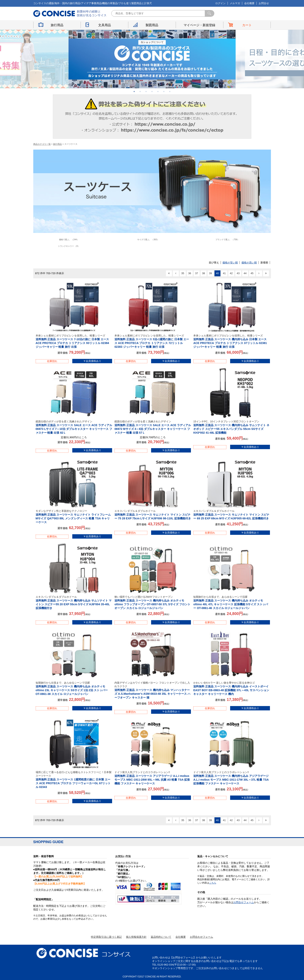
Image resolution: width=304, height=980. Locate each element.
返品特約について (161, 937)
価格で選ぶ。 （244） (69, 240)
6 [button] (164, 91)
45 (252, 273)
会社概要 (249, 3)
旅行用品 (57, 25)
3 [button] (146, 91)
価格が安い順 (230, 263)
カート (247, 25)
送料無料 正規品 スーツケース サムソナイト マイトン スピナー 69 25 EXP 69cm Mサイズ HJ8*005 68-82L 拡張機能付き (232, 515)
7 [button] (170, 91)
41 (224, 273)
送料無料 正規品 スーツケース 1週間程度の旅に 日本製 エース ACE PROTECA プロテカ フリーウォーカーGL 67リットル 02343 (74, 780)
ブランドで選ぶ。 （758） (227, 240)
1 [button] (134, 91)
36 (190, 273)
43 (238, 273)
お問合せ (264, 3)
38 (203, 273)
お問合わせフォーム (202, 937)
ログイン (220, 3)
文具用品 (105, 25)
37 (196, 273)
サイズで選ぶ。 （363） (148, 240)
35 (183, 273)
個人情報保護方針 (136, 937)
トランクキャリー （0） (69, 246)
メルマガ (235, 3)
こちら (213, 883)
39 (210, 273)
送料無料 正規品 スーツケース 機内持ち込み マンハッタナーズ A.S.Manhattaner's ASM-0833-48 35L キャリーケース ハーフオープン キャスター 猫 (153, 690)
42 (231, 273)
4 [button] (152, 91)
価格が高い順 (249, 263)
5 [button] (158, 91)
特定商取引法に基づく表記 (106, 937)
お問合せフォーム (244, 902)
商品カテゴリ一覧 (42, 144)
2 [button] (140, 91)
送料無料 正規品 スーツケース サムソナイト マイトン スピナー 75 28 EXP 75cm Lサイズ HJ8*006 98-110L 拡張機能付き (153, 515)
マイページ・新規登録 (199, 25)
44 (245, 273)
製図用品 (152, 25)
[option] (152, 59)
